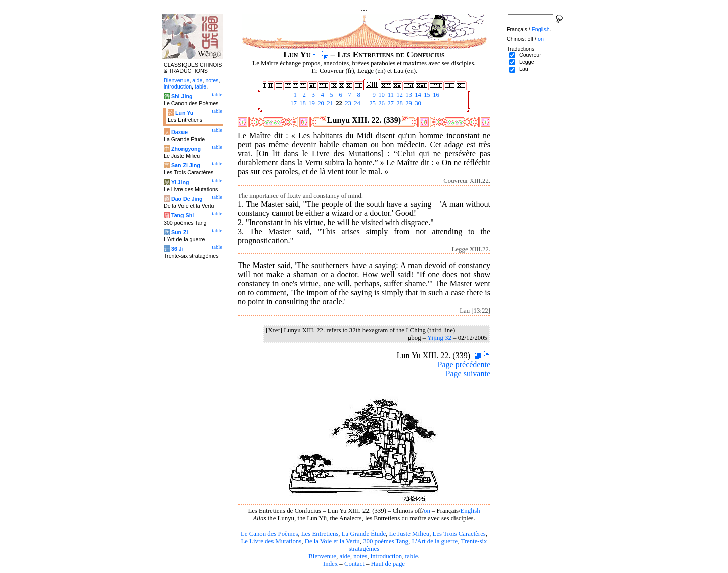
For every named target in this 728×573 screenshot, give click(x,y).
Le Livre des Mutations (271, 541)
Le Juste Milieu (409, 534)
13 (408, 95)
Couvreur (530, 55)
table (412, 556)
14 (417, 95)
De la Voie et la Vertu (332, 541)
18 (302, 103)
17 (293, 103)
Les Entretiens (320, 534)
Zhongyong (186, 149)
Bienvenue (322, 556)
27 (390, 103)
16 (435, 95)
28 (399, 103)
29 (408, 103)
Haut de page (388, 564)
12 (399, 95)
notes (360, 556)
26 (381, 103)
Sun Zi (180, 232)
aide (345, 556)
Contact (354, 564)
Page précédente (464, 364)
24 (356, 103)
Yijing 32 (439, 338)
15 (426, 95)
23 (347, 103)
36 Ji (177, 249)
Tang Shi (183, 215)
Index (330, 564)
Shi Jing (182, 96)
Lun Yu (184, 113)
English (470, 511)
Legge (527, 62)
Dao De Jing (187, 199)
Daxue (179, 132)
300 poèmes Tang (386, 541)
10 (381, 95)
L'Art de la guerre (435, 541)
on (427, 511)
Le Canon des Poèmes (269, 534)
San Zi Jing (186, 165)
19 (311, 103)
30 (417, 103)
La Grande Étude (364, 534)
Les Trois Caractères (459, 534)
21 (329, 103)
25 (372, 103)
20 (320, 103)
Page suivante (468, 373)
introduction (386, 556)
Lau (524, 69)
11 (390, 95)
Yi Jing (180, 182)
